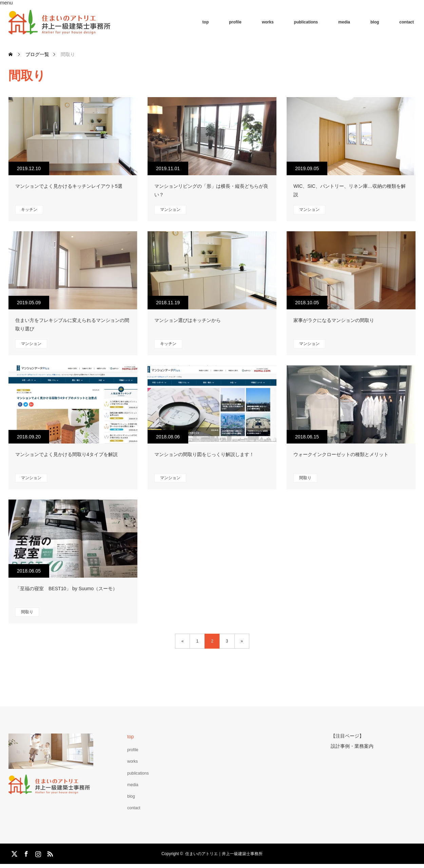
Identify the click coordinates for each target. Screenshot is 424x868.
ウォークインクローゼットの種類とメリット (341, 454)
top (206, 22)
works (268, 22)
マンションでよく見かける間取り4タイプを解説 (66, 454)
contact (407, 22)
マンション (170, 210)
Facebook (25, 853)
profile (235, 22)
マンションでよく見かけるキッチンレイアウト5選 (69, 186)
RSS (49, 853)
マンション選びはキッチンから (188, 320)
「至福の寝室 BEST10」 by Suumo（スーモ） (66, 589)
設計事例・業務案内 (352, 745)
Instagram (37, 853)
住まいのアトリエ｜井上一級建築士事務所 (224, 854)
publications (306, 22)
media (344, 22)
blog (375, 22)
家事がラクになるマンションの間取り (334, 320)
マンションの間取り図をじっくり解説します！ (204, 454)
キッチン (29, 210)
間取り (305, 478)
